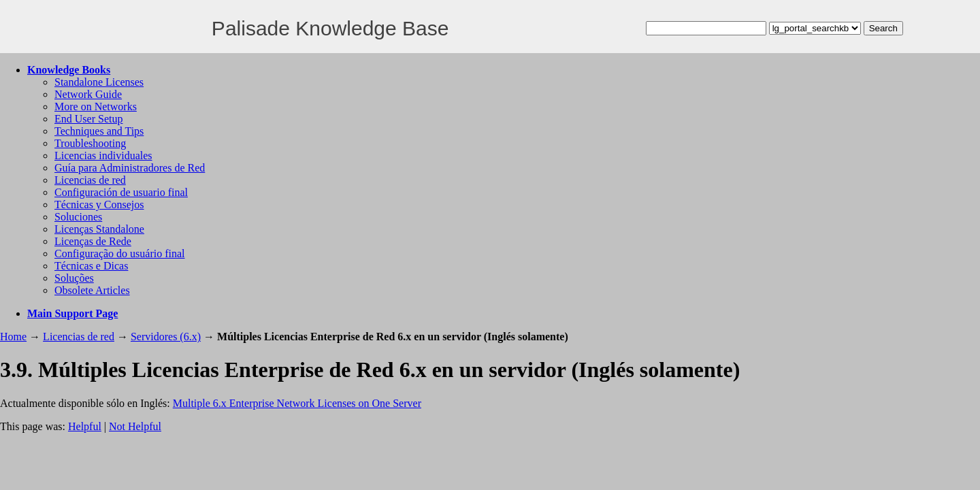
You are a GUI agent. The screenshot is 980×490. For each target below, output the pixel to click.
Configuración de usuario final (121, 192)
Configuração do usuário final (120, 254)
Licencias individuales (103, 156)
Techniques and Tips (99, 131)
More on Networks (96, 107)
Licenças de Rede (93, 241)
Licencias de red (90, 180)
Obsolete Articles (92, 290)
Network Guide (88, 94)
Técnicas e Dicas (91, 266)
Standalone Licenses (99, 82)
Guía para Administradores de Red (130, 168)
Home (13, 337)
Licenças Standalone (99, 229)
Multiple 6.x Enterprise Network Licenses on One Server (297, 403)
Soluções (74, 278)
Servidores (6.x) (166, 337)
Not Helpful (135, 426)
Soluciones (78, 217)
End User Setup (88, 119)
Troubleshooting (90, 143)
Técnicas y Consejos (99, 205)
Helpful (85, 426)
